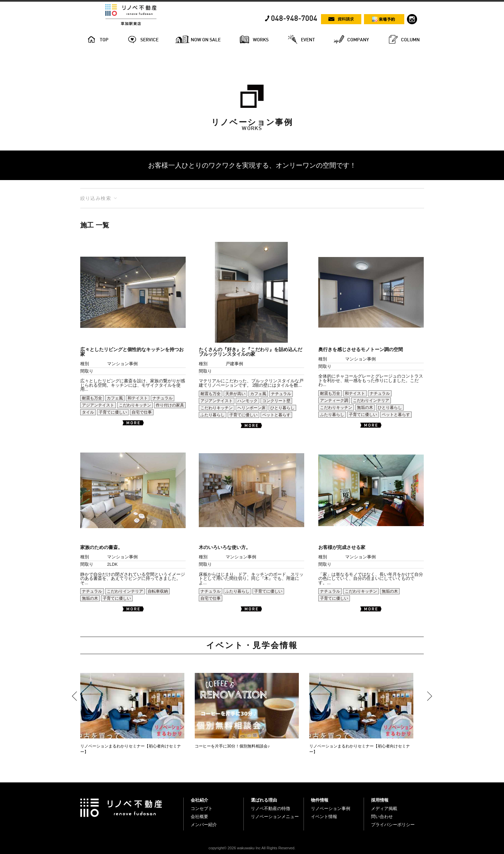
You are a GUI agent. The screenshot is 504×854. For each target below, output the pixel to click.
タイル (88, 412)
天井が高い (235, 394)
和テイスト (138, 398)
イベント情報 (324, 817)
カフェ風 (115, 398)
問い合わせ (382, 817)
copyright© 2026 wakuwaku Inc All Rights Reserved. (252, 848)
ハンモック (247, 401)
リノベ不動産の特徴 (270, 808)
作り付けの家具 (170, 405)
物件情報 (320, 800)
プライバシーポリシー (393, 825)
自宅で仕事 (142, 412)
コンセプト (202, 808)
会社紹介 (199, 800)
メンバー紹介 (204, 825)
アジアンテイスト (98, 405)
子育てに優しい (113, 412)
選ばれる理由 (264, 800)
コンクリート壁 (276, 401)
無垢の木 (365, 408)
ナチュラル (163, 398)
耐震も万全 (92, 398)
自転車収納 (158, 591)
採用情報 (380, 800)
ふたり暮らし (213, 415)
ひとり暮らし (282, 408)
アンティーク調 (334, 400)
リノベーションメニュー (275, 817)
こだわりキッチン (135, 405)
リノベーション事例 (331, 808)
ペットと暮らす (276, 415)
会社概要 (199, 817)
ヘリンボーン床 (251, 408)
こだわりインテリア (371, 400)
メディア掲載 (384, 808)
